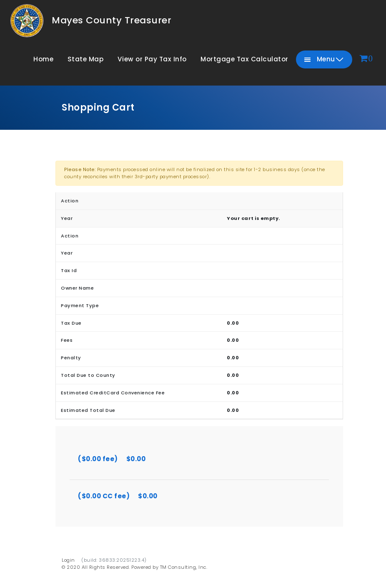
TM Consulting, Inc (183, 567)
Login (68, 560)
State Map (86, 59)
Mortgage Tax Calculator (244, 59)
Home (43, 59)
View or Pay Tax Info (152, 59)
